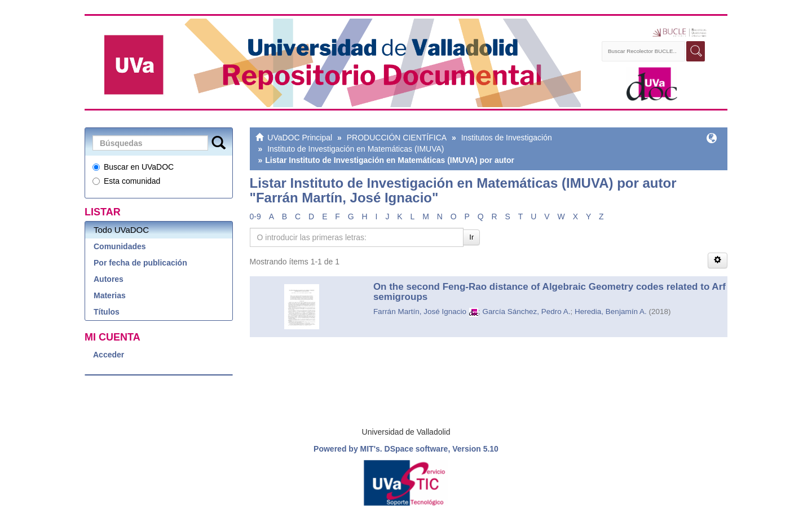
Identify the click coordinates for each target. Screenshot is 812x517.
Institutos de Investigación (507, 138)
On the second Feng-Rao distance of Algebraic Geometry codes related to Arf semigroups (550, 292)
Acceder (109, 355)
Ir (471, 237)
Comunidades (120, 246)
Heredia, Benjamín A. (611, 311)
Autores (109, 279)
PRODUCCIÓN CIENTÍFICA (397, 138)
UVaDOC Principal (300, 138)
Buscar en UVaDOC (133, 167)
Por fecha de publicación (140, 263)
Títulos (107, 312)
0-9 (255, 216)
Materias (110, 295)
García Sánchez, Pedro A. (526, 311)
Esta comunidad (126, 181)
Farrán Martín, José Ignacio (420, 311)
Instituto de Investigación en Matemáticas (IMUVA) (356, 149)
